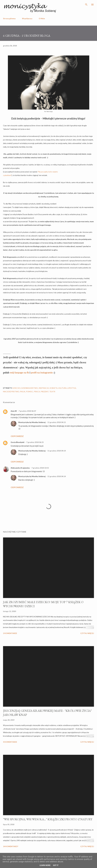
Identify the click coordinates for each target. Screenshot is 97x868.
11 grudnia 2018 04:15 (57, 422)
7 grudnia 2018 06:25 (35, 442)
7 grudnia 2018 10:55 (40, 468)
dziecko (17, 388)
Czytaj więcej (87, 633)
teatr (52, 392)
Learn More (45, 865)
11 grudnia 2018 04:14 (57, 451)
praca (37, 392)
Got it (56, 865)
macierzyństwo (11, 392)
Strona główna (9, 18)
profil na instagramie (42, 373)
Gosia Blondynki (18, 442)
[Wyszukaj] (86, 5)
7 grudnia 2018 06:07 (27, 411)
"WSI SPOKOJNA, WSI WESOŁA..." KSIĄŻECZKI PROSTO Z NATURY (48, 819)
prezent (45, 392)
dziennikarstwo (30, 388)
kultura (62, 388)
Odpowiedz (17, 436)
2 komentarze (10, 633)
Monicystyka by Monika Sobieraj (32, 422)
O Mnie (42, 18)
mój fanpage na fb (19, 373)
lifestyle (72, 388)
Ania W (14, 411)
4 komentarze (10, 742)
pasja (23, 392)
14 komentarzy (11, 846)
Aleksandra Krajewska (20, 468)
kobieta (54, 388)
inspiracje (44, 388)
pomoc (30, 392)
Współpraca (27, 18)
